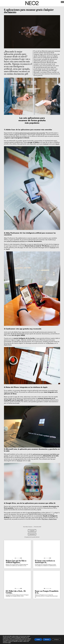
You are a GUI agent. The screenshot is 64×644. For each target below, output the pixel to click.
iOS (29, 461)
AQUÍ (9, 643)
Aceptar (38, 639)
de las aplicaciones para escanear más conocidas (30, 133)
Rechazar (47, 639)
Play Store (50, 343)
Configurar (56, 639)
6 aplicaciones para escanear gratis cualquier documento (29, 11)
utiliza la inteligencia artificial (15, 241)
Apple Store (53, 519)
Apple (57, 144)
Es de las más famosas (17, 334)
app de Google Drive (34, 513)
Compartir (32, 549)
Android (46, 144)
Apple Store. (8, 345)
